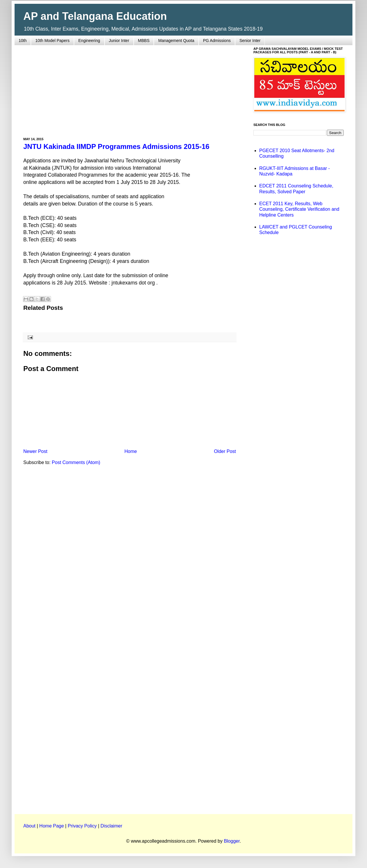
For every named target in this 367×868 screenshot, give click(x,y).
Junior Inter (119, 41)
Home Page (52, 826)
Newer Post (35, 451)
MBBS (144, 41)
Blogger (232, 841)
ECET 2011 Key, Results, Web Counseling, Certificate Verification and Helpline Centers (299, 209)
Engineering (89, 41)
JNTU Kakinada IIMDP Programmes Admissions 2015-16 (116, 146)
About (29, 826)
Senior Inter (250, 41)
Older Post (225, 451)
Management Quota (176, 41)
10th (23, 41)
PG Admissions (217, 41)
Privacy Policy (82, 826)
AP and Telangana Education (95, 16)
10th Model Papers (52, 41)
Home (131, 451)
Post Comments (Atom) (76, 462)
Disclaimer (111, 826)
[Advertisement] (130, 88)
